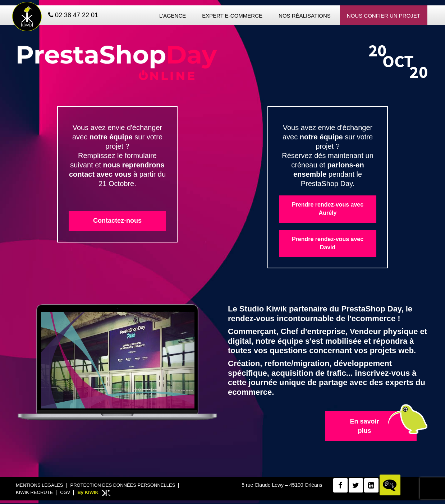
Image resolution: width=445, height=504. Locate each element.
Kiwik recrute (34, 492)
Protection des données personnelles (123, 485)
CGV (65, 492)
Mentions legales (39, 485)
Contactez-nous (117, 221)
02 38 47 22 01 (73, 15)
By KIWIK (88, 492)
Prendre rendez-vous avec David (328, 243)
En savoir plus (364, 426)
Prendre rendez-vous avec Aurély (328, 209)
